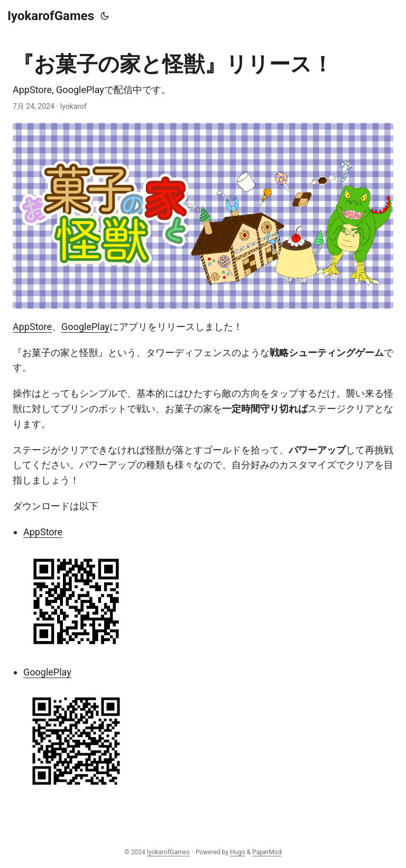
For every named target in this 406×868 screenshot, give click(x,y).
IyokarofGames (51, 16)
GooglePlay (85, 327)
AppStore (32, 327)
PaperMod (267, 852)
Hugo (238, 852)
